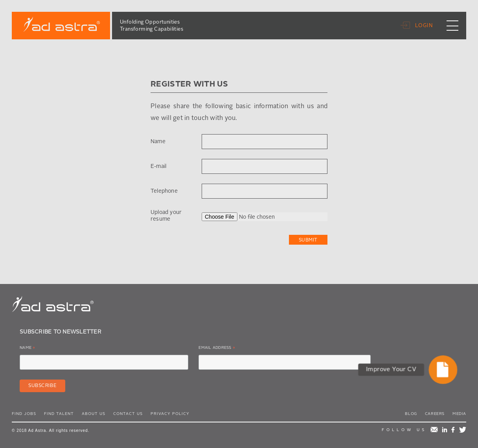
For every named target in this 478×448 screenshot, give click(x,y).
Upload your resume (166, 216)
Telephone (164, 191)
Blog (411, 414)
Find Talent (59, 414)
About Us (94, 414)
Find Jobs (24, 414)
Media (459, 414)
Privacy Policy (170, 414)
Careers (435, 414)
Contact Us (128, 414)
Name (158, 142)
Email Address (217, 349)
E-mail (158, 166)
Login (424, 26)
